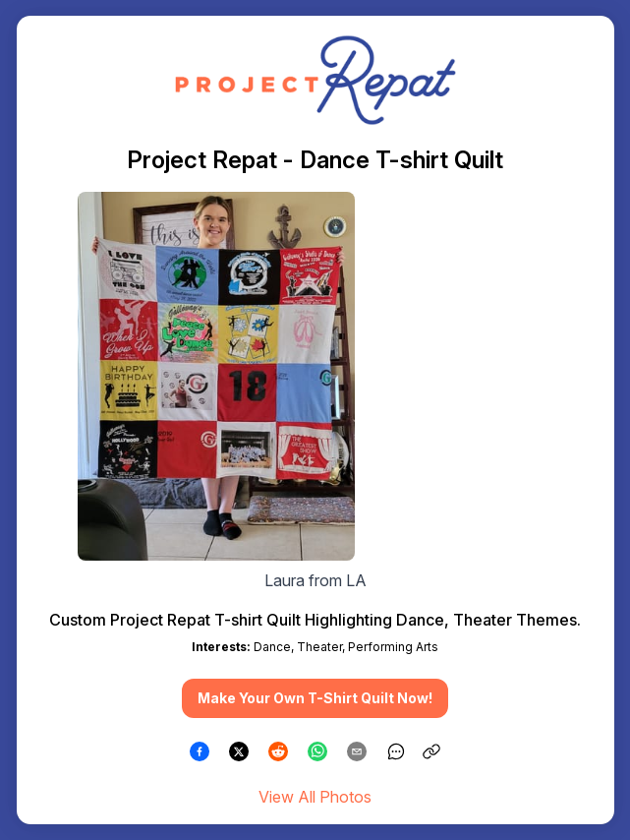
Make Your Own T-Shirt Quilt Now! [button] (315, 698)
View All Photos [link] (315, 797)
